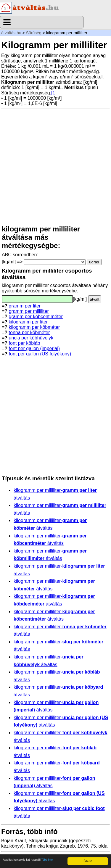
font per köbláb (25, 343)
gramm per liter (25, 306)
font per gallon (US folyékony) (40, 354)
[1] (54, 93)
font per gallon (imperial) (34, 348)
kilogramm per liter (28, 322)
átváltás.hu (11, 33)
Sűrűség (34, 33)
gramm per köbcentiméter (36, 317)
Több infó (47, 860)
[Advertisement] (55, 167)
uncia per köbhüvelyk (31, 338)
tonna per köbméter (29, 332)
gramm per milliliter (29, 311)
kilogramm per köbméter (34, 327)
